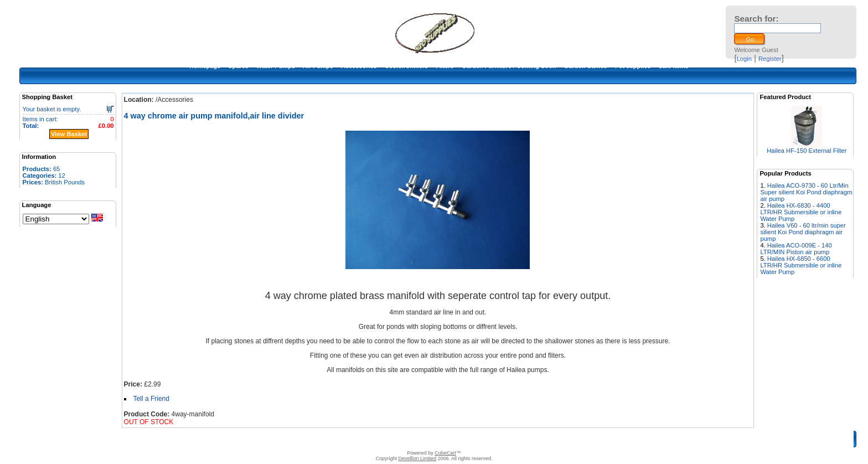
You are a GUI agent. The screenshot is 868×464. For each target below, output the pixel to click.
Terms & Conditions (430, 439)
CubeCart (445, 453)
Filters (445, 66)
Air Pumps (318, 66)
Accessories (359, 66)
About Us (348, 439)
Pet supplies (633, 66)
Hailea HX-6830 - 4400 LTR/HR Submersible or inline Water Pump (801, 212)
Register (770, 59)
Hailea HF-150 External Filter (807, 151)
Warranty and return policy (498, 439)
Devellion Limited (417, 458)
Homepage (205, 66)
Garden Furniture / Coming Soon (509, 66)
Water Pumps (276, 66)
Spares (238, 66)
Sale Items (674, 66)
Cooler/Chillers (406, 66)
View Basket (69, 134)
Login (744, 59)
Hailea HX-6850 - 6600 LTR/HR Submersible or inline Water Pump (801, 265)
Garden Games (585, 66)
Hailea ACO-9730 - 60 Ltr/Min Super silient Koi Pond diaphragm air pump (806, 192)
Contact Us (383, 439)
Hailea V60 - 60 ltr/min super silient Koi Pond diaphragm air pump (803, 232)
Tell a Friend (151, 399)
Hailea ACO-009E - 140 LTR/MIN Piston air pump (796, 249)
